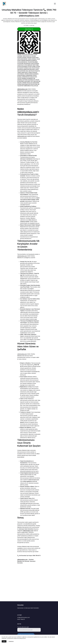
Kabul (4, 641)
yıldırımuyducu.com (22, 94)
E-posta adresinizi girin (23, 628)
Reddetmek (11, 641)
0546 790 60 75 (29, 29)
